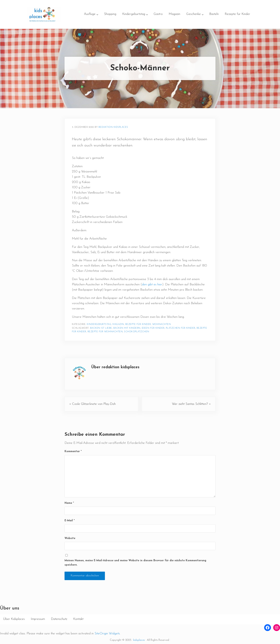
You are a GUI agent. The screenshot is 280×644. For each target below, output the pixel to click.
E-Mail (70, 521)
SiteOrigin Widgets (107, 634)
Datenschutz (59, 619)
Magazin (118, 324)
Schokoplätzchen (137, 332)
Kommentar (73, 451)
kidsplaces (139, 640)
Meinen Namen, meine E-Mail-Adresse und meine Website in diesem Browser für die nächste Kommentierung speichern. (135, 563)
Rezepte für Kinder (138, 324)
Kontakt (78, 619)
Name (69, 503)
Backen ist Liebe (101, 328)
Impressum (38, 619)
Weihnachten (162, 324)
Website (70, 538)
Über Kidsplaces (14, 619)
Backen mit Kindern (127, 328)
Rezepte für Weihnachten (105, 332)
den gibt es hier (152, 284)
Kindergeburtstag (99, 324)
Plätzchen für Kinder (181, 328)
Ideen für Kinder (153, 328)
